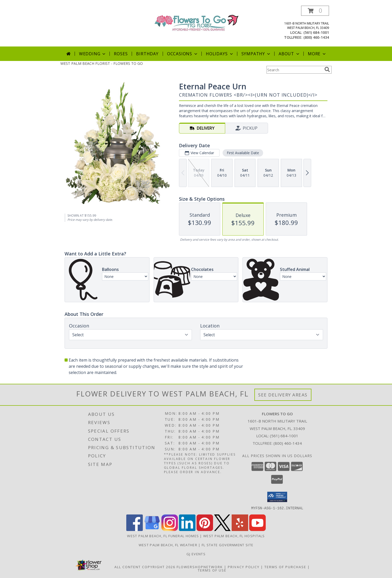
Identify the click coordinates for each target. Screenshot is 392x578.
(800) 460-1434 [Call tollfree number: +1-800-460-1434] (316, 37)
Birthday (147, 54)
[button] (315, 11)
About (289, 54)
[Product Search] (294, 70)
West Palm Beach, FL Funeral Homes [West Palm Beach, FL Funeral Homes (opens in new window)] (163, 536)
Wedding (93, 54)
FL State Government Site (228, 545)
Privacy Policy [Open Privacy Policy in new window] (244, 567)
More (317, 54)
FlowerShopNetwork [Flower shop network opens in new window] (200, 567)
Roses (121, 54)
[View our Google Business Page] (152, 529)
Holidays (220, 54)
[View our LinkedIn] (187, 529)
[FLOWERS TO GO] (196, 22)
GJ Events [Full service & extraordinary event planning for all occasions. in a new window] (196, 554)
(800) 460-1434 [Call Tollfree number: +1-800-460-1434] (288, 443)
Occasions (183, 54)
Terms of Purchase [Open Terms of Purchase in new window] (285, 567)
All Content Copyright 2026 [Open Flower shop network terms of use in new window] (145, 567)
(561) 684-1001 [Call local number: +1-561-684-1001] (316, 32)
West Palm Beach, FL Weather (168, 545)
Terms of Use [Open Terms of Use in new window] (212, 570)
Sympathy (256, 54)
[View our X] (222, 529)
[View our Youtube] (257, 529)
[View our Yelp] (240, 529)
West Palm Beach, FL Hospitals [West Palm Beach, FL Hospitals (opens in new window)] (234, 536)
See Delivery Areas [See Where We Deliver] (283, 395)
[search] (327, 69)
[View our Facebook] (135, 529)
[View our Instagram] (170, 529)
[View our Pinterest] (205, 529)
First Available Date (243, 153)
